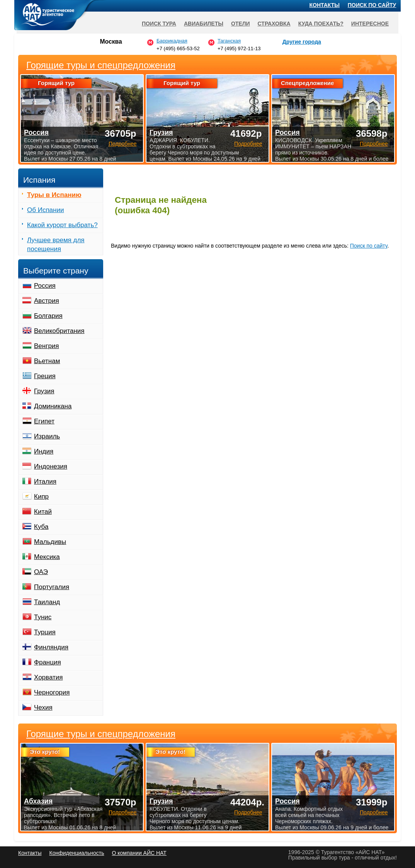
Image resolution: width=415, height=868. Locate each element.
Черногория (52, 692)
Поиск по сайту (369, 246)
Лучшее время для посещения (56, 245)
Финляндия (51, 647)
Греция (45, 376)
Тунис (43, 617)
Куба (41, 527)
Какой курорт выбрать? (62, 225)
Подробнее (123, 812)
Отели (241, 24)
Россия (45, 286)
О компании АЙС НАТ (139, 853)
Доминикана (53, 406)
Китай (43, 512)
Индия (44, 451)
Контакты (325, 5)
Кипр (41, 497)
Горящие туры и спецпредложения (101, 734)
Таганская (229, 41)
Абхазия (38, 801)
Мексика (47, 557)
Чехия (43, 707)
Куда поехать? (321, 24)
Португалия (52, 587)
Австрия (47, 301)
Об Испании (45, 210)
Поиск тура (159, 24)
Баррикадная (172, 41)
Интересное (370, 24)
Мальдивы (50, 542)
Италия (45, 482)
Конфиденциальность (77, 853)
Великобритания (59, 331)
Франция (48, 662)
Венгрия (47, 346)
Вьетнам (47, 361)
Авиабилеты (204, 24)
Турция (45, 632)
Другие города (302, 42)
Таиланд (47, 602)
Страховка (274, 24)
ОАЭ (41, 572)
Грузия (44, 391)
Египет (44, 421)
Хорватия (48, 677)
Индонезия (51, 466)
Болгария (48, 316)
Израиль (47, 436)
